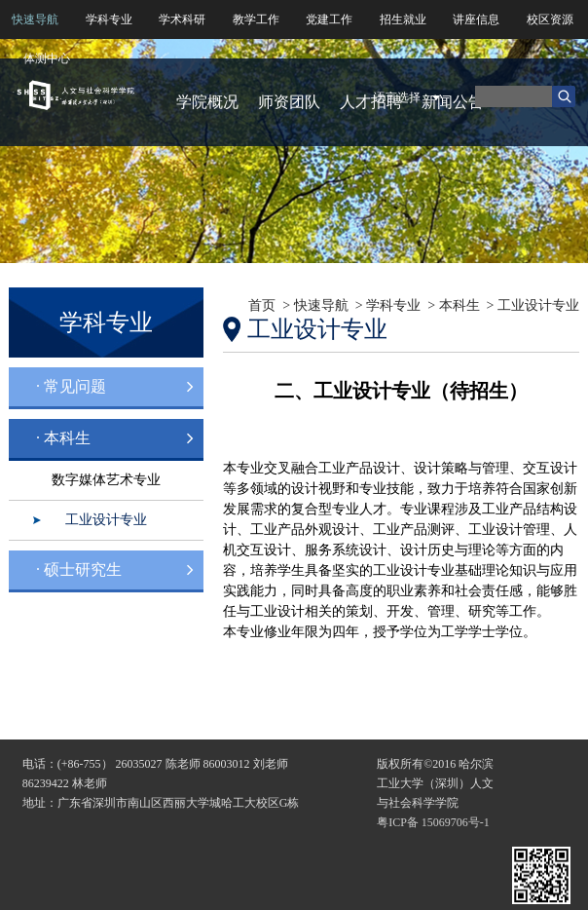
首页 (262, 305)
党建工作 (329, 19)
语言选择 (397, 97)
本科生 (459, 305)
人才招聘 (371, 102)
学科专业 (109, 19)
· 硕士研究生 (79, 569)
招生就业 (403, 19)
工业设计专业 (106, 520)
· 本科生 (63, 438)
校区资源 (550, 19)
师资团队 (289, 102)
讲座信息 (476, 19)
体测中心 (47, 58)
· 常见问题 (71, 386)
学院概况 (207, 102)
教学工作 (256, 19)
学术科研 (182, 19)
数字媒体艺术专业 (106, 480)
